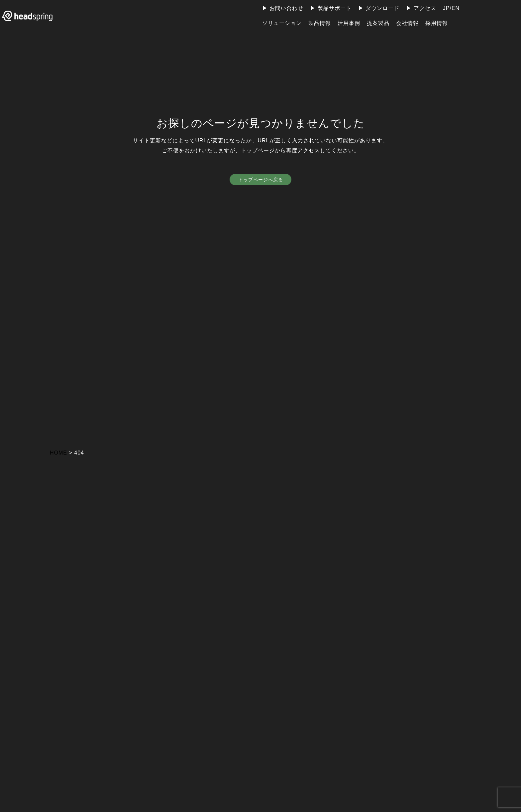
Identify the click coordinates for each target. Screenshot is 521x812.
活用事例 (349, 23)
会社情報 (407, 23)
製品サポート (335, 8)
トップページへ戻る (261, 180)
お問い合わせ (286, 8)
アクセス (425, 8)
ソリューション (282, 23)
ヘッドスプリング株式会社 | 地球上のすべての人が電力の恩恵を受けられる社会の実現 (35, 16)
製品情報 (320, 23)
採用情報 (437, 23)
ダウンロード (382, 8)
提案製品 (378, 23)
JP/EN (451, 8)
